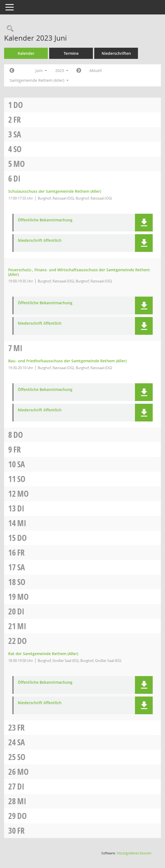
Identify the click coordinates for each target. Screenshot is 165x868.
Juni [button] (41, 70)
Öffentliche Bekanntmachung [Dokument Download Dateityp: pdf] (45, 220)
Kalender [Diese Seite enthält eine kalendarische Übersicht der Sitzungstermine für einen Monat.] (26, 53)
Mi (18, 348)
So (17, 149)
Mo (19, 164)
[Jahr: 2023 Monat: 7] (79, 71)
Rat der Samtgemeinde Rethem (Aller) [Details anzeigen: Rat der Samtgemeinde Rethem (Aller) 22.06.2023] (43, 654)
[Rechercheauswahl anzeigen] (9, 29)
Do (18, 105)
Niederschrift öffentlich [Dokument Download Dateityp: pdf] (40, 241)
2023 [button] (62, 70)
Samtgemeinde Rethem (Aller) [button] (39, 80)
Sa (17, 134)
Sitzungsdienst (134, 853)
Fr (17, 120)
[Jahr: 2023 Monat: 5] (12, 71)
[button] (144, 223)
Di (17, 178)
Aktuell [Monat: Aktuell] (96, 70)
